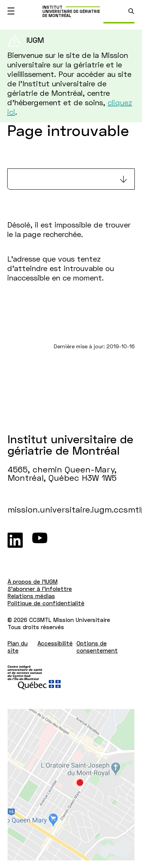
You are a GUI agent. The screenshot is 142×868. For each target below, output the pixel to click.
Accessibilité (55, 643)
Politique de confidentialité (46, 603)
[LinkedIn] (15, 540)
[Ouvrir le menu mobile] (11, 11)
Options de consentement (97, 647)
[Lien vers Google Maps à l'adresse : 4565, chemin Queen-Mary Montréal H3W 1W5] (71, 785)
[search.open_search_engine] (131, 11)
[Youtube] (40, 540)
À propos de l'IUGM (33, 581)
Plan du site (18, 647)
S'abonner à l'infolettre (40, 589)
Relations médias (31, 596)
